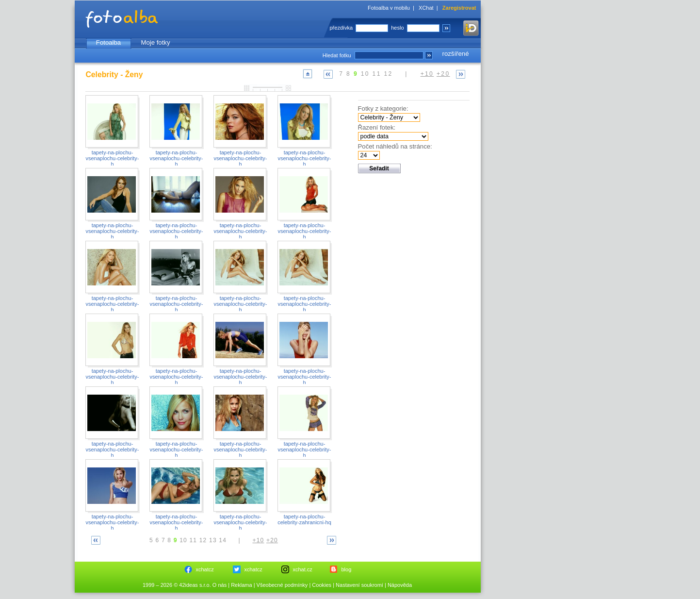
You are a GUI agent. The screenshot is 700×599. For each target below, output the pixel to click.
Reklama (241, 585)
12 (388, 74)
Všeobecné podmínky (282, 585)
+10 (427, 74)
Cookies (322, 585)
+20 (443, 74)
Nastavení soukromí (359, 585)
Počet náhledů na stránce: (395, 146)
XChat (426, 8)
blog (347, 569)
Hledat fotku (337, 55)
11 (377, 74)
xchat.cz (303, 569)
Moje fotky (155, 42)
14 (223, 540)
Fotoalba (108, 42)
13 (213, 540)
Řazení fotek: (377, 127)
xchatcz (205, 569)
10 (365, 74)
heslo (397, 28)
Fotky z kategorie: (383, 108)
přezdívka (342, 28)
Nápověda (400, 585)
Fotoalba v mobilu (389, 8)
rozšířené (456, 54)
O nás (220, 585)
